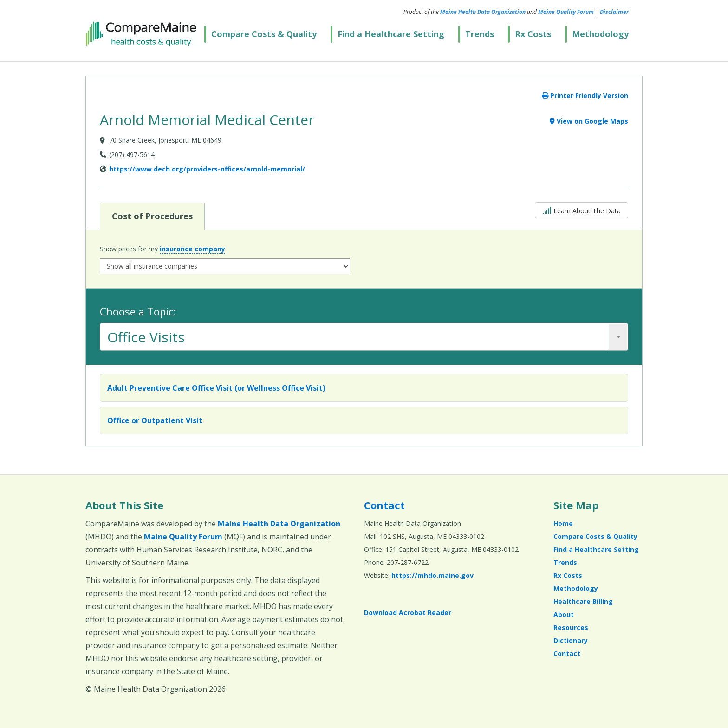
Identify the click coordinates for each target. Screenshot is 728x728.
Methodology (600, 34)
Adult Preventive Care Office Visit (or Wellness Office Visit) (216, 388)
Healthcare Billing (583, 601)
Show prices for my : (163, 249)
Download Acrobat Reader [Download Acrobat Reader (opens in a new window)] (408, 613)
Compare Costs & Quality (264, 34)
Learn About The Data (582, 210)
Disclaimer (614, 12)
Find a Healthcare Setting (391, 34)
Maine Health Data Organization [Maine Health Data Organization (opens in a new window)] (483, 12)
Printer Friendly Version (585, 95)
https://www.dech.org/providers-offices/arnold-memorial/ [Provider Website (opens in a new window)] (207, 169)
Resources (571, 627)
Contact (384, 505)
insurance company (192, 249)
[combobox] (364, 337)
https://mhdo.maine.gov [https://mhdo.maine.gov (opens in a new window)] (432, 575)
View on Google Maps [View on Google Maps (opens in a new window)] (589, 121)
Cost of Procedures (152, 216)
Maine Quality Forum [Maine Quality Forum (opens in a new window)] (566, 12)
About (564, 614)
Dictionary (571, 640)
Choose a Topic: (138, 311)
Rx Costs (533, 34)
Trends (480, 34)
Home (563, 523)
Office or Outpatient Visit (155, 420)
